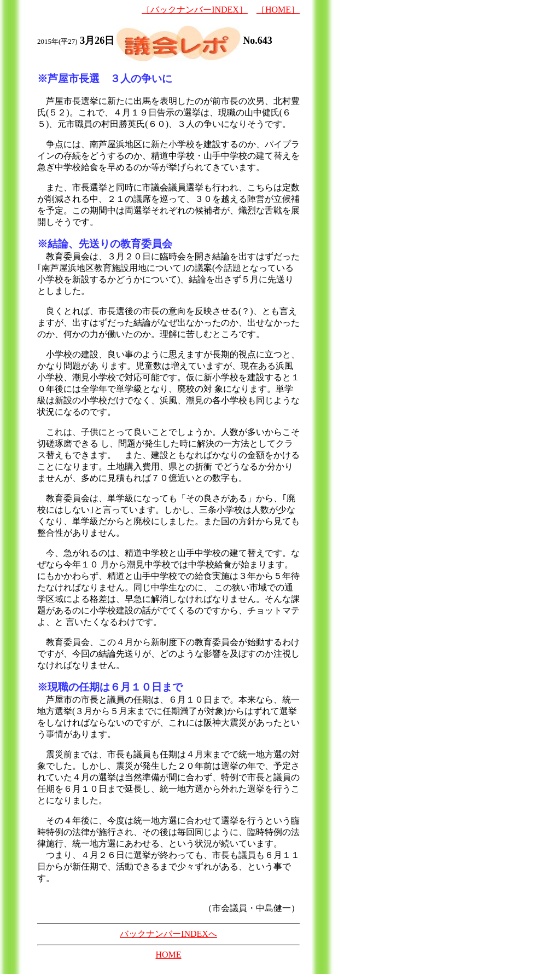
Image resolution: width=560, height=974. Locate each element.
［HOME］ (278, 10)
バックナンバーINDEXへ (168, 934)
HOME (168, 955)
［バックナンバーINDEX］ (195, 10)
